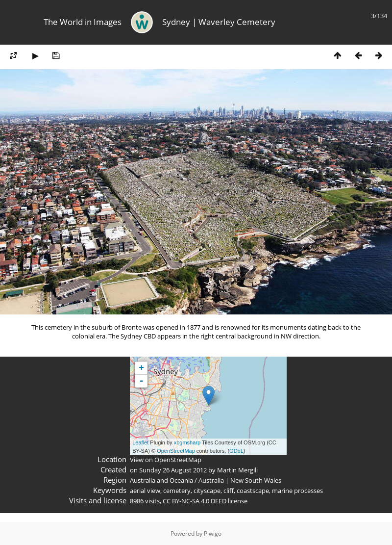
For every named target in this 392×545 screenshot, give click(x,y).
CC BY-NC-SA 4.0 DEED (195, 501)
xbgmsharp (187, 442)
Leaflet (140, 442)
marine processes (297, 491)
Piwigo (213, 533)
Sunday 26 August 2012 (173, 470)
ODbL (236, 451)
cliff (229, 491)
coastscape (253, 491)
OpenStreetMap (176, 451)
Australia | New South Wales (240, 480)
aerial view (145, 491)
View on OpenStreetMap (166, 460)
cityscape (207, 491)
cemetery (177, 491)
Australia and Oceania (161, 480)
